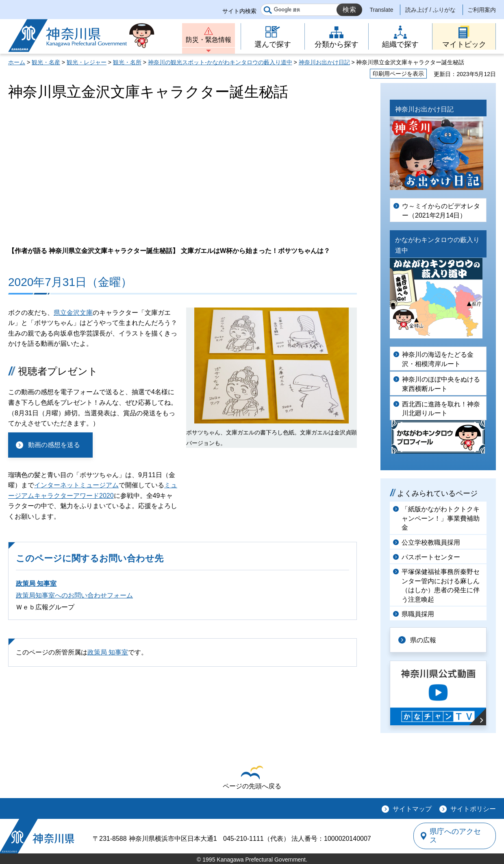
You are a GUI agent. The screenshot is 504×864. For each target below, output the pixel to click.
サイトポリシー (473, 809)
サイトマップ (412, 809)
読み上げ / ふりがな (430, 10)
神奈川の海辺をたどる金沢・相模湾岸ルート (438, 359)
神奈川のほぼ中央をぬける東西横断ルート (441, 384)
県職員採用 (418, 614)
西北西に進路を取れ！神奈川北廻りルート (441, 409)
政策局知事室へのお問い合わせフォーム (74, 595)
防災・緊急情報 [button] (209, 40)
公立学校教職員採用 (431, 542)
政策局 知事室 (36, 584)
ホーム (17, 62)
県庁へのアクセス (458, 836)
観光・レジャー (87, 62)
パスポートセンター (431, 557)
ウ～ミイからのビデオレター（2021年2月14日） (441, 211)
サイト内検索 (239, 11)
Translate (382, 10)
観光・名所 (127, 62)
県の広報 (424, 640)
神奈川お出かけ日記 (324, 62)
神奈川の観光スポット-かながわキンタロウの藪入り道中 (220, 62)
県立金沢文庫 (73, 313)
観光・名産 (46, 62)
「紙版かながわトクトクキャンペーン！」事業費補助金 (441, 518)
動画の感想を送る (54, 445)
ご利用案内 (482, 10)
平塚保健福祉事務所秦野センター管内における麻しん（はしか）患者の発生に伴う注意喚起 (441, 585)
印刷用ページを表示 (398, 74)
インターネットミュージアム (76, 485)
